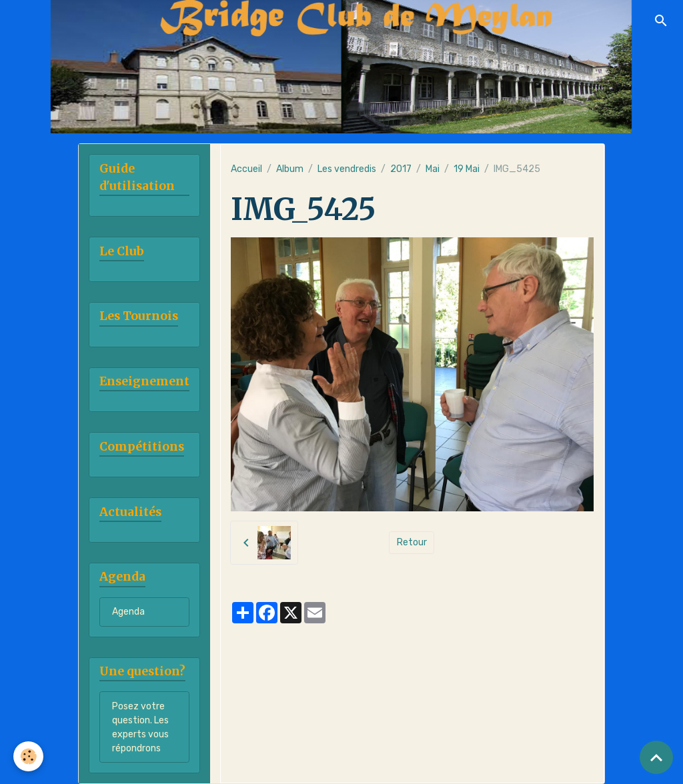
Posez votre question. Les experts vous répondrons (140, 727)
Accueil (246, 169)
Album (290, 169)
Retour (412, 542)
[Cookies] (28, 756)
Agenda (128, 612)
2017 (401, 169)
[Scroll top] (656, 757)
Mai (433, 169)
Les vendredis (347, 169)
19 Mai (467, 169)
